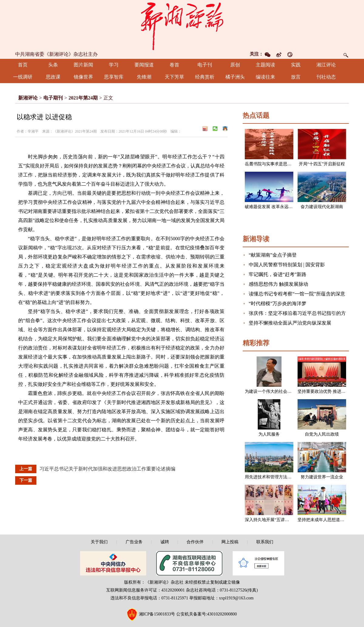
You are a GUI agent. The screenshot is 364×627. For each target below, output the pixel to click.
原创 (235, 65)
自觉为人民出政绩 (322, 434)
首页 (23, 65)
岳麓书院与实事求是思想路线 (272, 164)
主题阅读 (265, 65)
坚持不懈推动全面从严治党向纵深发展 (290, 323)
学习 (114, 65)
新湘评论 (28, 98)
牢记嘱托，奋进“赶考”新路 (278, 274)
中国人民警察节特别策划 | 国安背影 (287, 265)
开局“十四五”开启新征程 (322, 164)
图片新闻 (83, 65)
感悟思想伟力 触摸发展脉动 (278, 284)
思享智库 (114, 77)
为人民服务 (269, 434)
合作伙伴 (195, 542)
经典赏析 (205, 77)
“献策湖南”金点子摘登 (273, 255)
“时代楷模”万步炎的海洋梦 (278, 303)
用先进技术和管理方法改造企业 (275, 477)
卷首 (174, 65)
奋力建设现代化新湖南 (322, 207)
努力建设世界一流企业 (322, 477)
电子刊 (205, 65)
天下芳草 (174, 77)
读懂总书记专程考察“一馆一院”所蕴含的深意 (297, 294)
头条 (53, 65)
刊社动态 (326, 77)
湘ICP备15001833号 (157, 614)
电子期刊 (53, 98)
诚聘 (165, 542)
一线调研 (23, 77)
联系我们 (265, 542)
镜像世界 (83, 77)
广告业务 (134, 542)
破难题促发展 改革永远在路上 (273, 207)
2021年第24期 (83, 98)
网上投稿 (230, 542)
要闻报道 (144, 65)
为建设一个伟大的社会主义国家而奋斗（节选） (289, 391)
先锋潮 (144, 77)
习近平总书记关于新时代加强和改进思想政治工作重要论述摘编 (107, 469)
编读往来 (265, 77)
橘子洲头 (235, 77)
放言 (296, 77)
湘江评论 (326, 65)
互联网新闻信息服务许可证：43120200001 (145, 590)
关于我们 (99, 542)
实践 (296, 65)
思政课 (53, 77)
